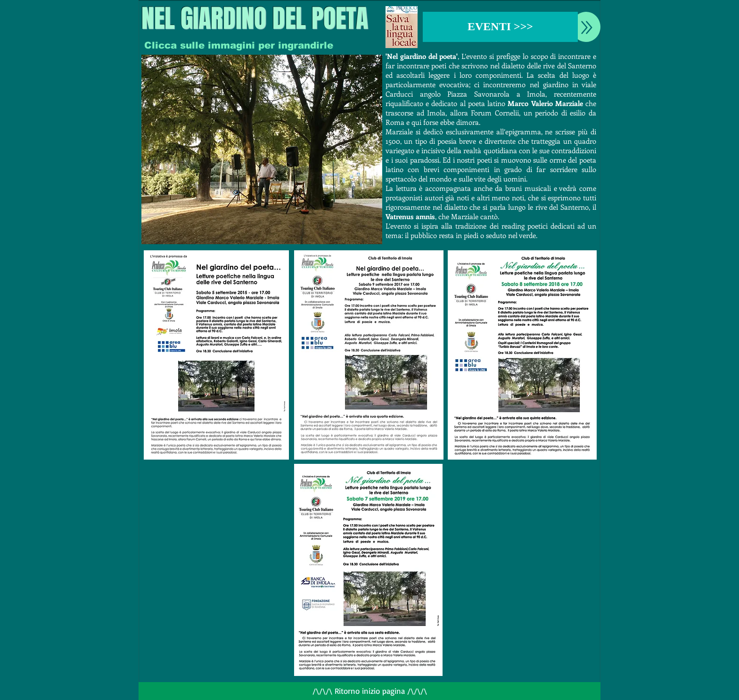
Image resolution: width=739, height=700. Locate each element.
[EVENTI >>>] (500, 27)
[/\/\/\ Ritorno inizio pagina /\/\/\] (369, 691)
